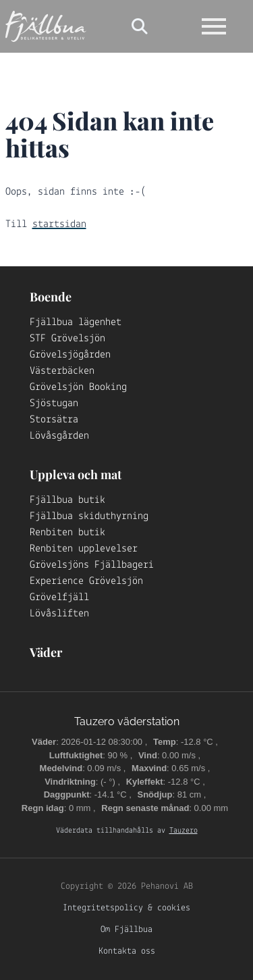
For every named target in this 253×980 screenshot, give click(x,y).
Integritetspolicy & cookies (126, 908)
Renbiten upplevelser (84, 549)
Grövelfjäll (59, 597)
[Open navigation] (214, 26)
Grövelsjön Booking (78, 387)
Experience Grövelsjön (86, 581)
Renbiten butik (67, 533)
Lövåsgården (59, 436)
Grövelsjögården (70, 355)
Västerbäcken (62, 371)
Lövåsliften (59, 614)
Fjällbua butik (67, 500)
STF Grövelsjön (67, 339)
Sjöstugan (54, 403)
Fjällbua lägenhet (76, 322)
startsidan (59, 224)
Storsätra (54, 420)
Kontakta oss (127, 951)
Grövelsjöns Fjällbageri (92, 565)
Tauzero (184, 831)
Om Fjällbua (126, 930)
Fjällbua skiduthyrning (89, 516)
